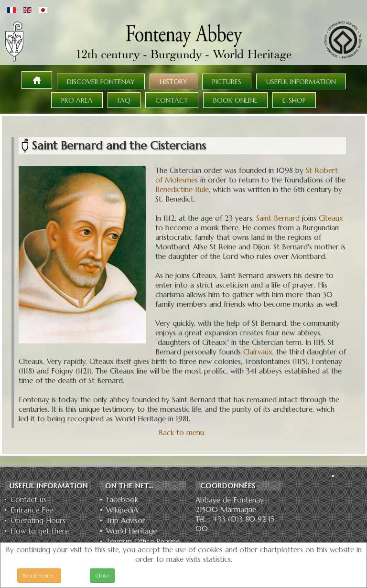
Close (102, 575)
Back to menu (181, 433)
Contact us (28, 500)
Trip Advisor (126, 521)
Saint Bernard (278, 218)
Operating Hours (38, 521)
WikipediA (122, 510)
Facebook (122, 500)
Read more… (39, 575)
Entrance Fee (32, 510)
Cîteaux (331, 218)
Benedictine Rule (182, 189)
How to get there (40, 531)
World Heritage (131, 531)
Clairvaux (258, 352)
